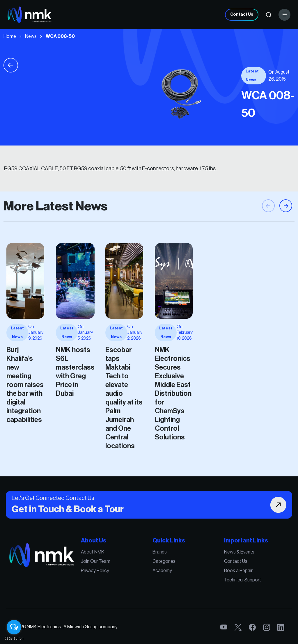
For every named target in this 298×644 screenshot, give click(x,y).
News (31, 36)
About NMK (112, 562)
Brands (156, 562)
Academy (158, 574)
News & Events (208, 562)
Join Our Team (114, 568)
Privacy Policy (114, 574)
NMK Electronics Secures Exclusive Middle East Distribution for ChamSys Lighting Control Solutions (165, 378)
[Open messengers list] (14, 627)
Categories (159, 568)
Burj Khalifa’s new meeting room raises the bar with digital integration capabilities (68, 372)
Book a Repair (207, 574)
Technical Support (210, 581)
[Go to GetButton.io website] (14, 638)
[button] (286, 231)
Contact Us (242, 15)
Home (10, 36)
